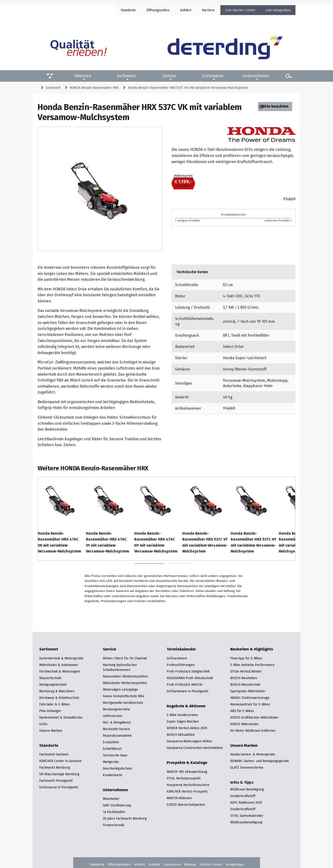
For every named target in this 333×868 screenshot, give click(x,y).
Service (169, 76)
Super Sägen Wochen (183, 721)
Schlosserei (213, 76)
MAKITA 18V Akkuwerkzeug (187, 772)
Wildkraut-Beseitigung (247, 789)
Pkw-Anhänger (50, 711)
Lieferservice (113, 716)
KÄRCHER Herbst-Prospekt (187, 791)
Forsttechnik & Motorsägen (60, 671)
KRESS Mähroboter (245, 724)
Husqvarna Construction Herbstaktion (195, 748)
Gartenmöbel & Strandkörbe (61, 717)
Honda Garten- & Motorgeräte (253, 754)
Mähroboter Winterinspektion (125, 683)
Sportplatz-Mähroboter (248, 691)
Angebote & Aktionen (186, 706)
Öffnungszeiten (119, 864)
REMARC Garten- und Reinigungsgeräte (260, 761)
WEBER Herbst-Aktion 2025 (187, 728)
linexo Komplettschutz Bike (124, 696)
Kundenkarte (113, 775)
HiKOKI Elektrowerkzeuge (250, 698)
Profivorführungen (181, 665)
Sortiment (126, 76)
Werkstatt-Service (116, 729)
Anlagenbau (282, 10)
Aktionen (83, 76)
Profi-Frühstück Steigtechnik (188, 671)
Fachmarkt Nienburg (55, 767)
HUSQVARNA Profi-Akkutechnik (190, 678)
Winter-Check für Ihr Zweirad (125, 658)
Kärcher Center (244, 10)
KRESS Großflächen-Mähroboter (254, 717)
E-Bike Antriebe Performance (252, 665)
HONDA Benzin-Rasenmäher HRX (94, 88)
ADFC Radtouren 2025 (246, 802)
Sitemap (190, 864)
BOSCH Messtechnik (245, 685)
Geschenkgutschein (117, 768)
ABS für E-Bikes (242, 711)
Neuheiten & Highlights (252, 649)
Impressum (172, 864)
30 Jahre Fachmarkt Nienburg (125, 818)
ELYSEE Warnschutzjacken (186, 805)
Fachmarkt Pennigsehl (56, 781)
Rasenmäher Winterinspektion (125, 676)
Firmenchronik (114, 825)
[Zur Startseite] (225, 48)
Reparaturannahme (117, 736)
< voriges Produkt (188, 220)
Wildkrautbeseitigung (246, 822)
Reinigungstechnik (53, 685)
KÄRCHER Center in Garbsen (60, 761)
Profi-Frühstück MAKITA (184, 685)
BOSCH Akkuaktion (181, 735)
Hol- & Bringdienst (117, 722)
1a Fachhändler (114, 812)
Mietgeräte (111, 762)
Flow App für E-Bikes (246, 658)
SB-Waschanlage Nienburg (59, 774)
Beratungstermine (116, 709)
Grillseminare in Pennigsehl (188, 691)
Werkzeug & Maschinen (57, 691)
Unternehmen (256, 76)
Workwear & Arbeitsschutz (59, 698)
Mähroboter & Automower (59, 665)
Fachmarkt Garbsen (54, 754)
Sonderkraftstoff (243, 796)
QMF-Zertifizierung (117, 805)
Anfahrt (186, 10)
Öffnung (153, 10)
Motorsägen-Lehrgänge (120, 689)
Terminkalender (181, 649)
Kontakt (154, 864)
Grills (43, 724)
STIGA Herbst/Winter (246, 671)
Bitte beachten (275, 106)
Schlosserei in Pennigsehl (59, 787)
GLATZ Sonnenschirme (247, 767)
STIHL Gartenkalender (247, 816)
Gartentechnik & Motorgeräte (61, 658)
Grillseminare (177, 658)
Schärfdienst (112, 749)
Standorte (128, 10)
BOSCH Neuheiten (244, 678)
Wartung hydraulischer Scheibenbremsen (120, 667)
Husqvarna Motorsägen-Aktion (189, 741)
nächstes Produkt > (278, 220)
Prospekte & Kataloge (187, 763)
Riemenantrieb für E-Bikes (250, 704)
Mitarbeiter (111, 799)
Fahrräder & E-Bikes (54, 704)
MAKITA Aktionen (179, 798)
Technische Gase (115, 755)
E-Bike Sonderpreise (182, 715)
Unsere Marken (51, 731)
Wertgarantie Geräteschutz (123, 703)
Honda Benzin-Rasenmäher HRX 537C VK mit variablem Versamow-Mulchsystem (188, 88)
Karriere (208, 10)
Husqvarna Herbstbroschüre (188, 785)
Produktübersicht (233, 215)
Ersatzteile (111, 742)
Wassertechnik (50, 678)
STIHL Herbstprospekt (184, 778)
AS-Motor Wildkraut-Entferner (253, 731)
